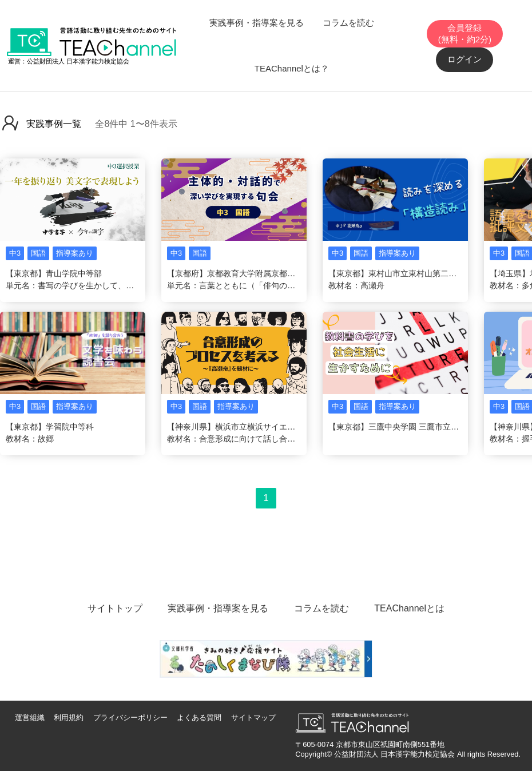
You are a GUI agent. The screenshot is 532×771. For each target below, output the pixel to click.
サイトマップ (253, 718)
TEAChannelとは (409, 608)
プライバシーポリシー (130, 718)
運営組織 (30, 718)
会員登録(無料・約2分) (465, 33)
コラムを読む (348, 23)
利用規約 (69, 718)
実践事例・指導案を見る (257, 23)
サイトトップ (115, 608)
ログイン (464, 59)
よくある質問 (199, 718)
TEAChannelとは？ (292, 68)
